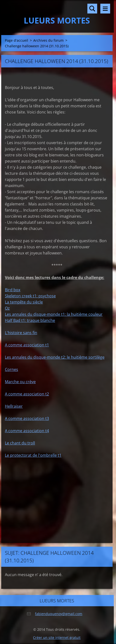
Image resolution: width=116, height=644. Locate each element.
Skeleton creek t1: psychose (30, 296)
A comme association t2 (27, 394)
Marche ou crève (20, 382)
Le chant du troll (20, 443)
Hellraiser (14, 406)
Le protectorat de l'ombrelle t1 (33, 455)
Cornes (12, 369)
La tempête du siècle (24, 302)
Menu (105, 9)
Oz (7, 308)
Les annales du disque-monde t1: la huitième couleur (54, 314)
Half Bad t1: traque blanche (30, 320)
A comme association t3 (27, 418)
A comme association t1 (27, 345)
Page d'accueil (17, 40)
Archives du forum (48, 40)
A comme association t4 (27, 431)
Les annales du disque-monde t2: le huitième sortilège (55, 357)
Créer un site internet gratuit (57, 638)
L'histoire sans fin (21, 333)
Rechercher (92, 9)
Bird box (13, 290)
